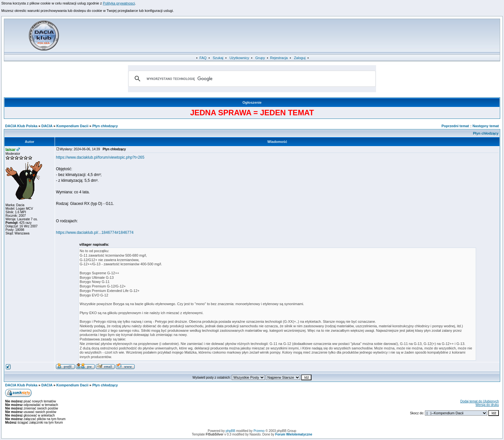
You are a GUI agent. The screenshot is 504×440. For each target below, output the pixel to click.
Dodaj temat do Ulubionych (480, 401)
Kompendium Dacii (72, 126)
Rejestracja (279, 58)
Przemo (259, 431)
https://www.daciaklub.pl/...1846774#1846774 (95, 233)
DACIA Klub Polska (21, 126)
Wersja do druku (487, 405)
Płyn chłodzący (105, 126)
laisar (10, 150)
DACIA (47, 126)
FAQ (203, 58)
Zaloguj (300, 58)
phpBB (230, 431)
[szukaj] (251, 79)
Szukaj (218, 58)
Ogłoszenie (252, 102)
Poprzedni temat (455, 126)
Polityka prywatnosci (119, 3)
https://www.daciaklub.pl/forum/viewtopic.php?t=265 (100, 157)
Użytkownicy (239, 58)
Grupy (260, 58)
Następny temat (486, 126)
